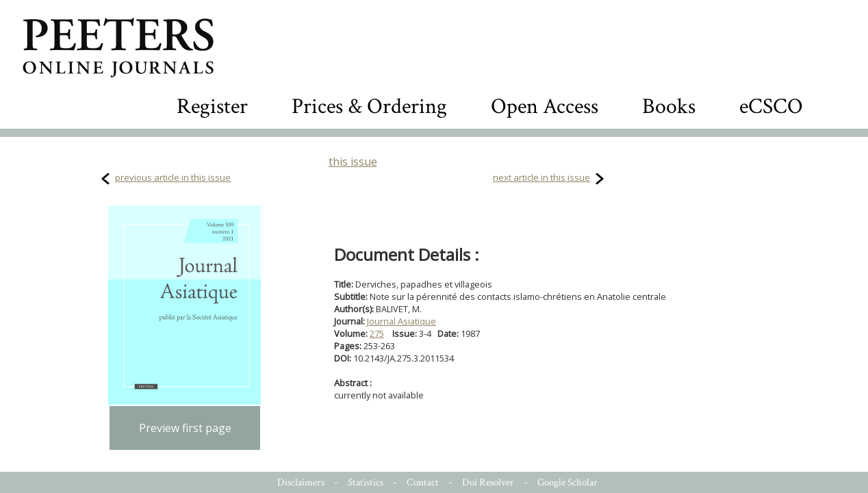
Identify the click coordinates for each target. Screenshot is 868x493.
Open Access (545, 106)
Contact (423, 482)
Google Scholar (567, 482)
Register (212, 106)
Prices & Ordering (369, 106)
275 (377, 333)
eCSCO (771, 106)
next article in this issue (541, 177)
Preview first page (185, 428)
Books (669, 106)
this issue (353, 162)
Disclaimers (301, 482)
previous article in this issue (173, 177)
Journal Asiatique (401, 321)
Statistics (366, 482)
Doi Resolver (488, 482)
